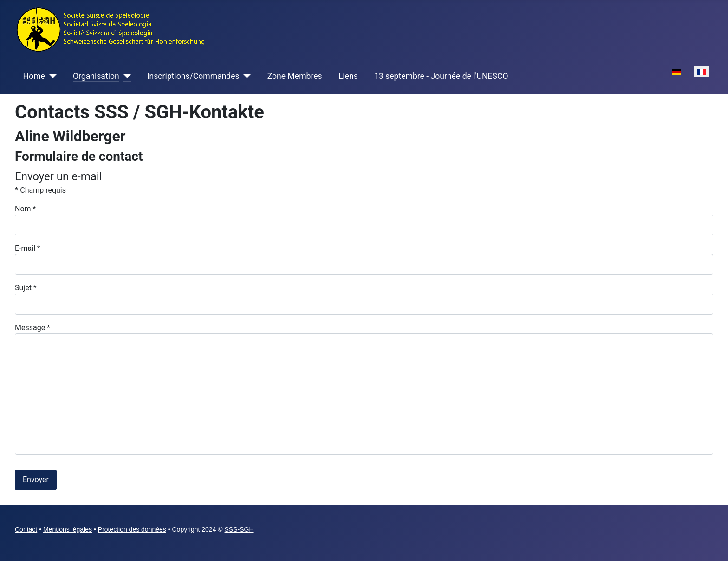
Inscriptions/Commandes (193, 76)
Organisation (96, 76)
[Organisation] (125, 76)
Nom (25, 209)
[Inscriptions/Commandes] (245, 76)
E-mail (28, 248)
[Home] (51, 76)
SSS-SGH (239, 529)
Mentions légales (68, 529)
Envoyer (36, 479)
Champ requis (40, 190)
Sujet (26, 288)
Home (34, 76)
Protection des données (132, 529)
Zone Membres (295, 76)
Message (32, 328)
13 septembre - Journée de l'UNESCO (441, 76)
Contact (26, 529)
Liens (348, 76)
